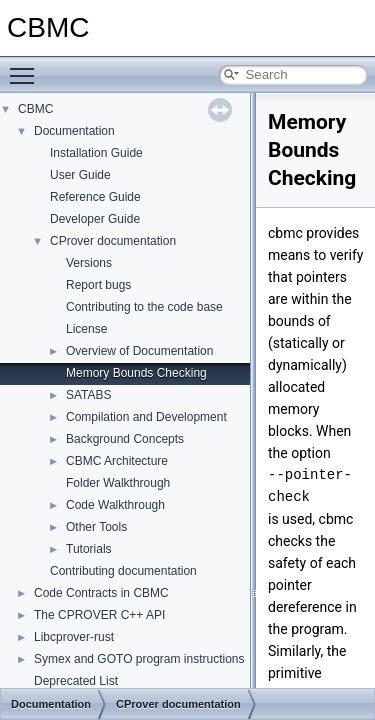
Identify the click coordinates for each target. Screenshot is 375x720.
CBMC (35, 109)
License (86, 329)
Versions (89, 263)
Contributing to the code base (144, 307)
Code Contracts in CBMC (101, 593)
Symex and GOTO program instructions (139, 659)
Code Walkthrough (115, 505)
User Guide (80, 175)
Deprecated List (76, 681)
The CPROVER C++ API (99, 615)
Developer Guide (95, 219)
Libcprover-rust (74, 637)
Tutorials (89, 549)
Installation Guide (96, 153)
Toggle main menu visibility (27, 67)
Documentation (74, 131)
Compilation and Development (146, 417)
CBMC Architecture (117, 461)
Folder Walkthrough (118, 483)
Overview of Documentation (139, 351)
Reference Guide (95, 197)
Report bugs (98, 285)
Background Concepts (125, 439)
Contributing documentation (123, 571)
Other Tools (96, 527)
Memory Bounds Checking (136, 373)
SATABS (89, 395)
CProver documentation (113, 241)
